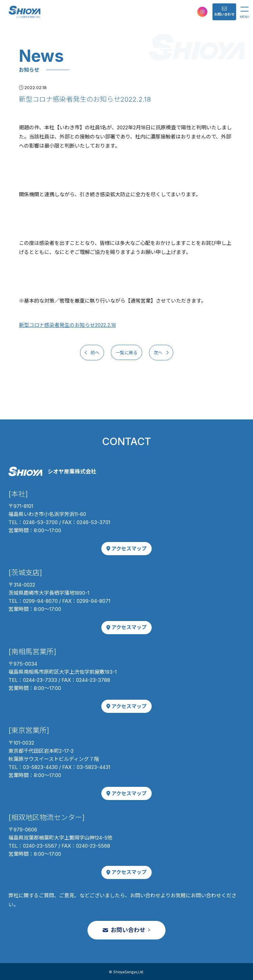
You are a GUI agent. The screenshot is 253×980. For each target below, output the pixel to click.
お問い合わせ (224, 11)
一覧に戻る (126, 352)
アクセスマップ (126, 549)
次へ (159, 352)
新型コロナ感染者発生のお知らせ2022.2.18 (67, 325)
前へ (94, 352)
